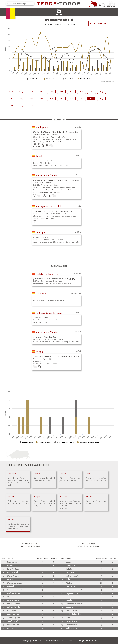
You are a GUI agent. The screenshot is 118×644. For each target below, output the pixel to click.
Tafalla (39, 156)
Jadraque (41, 233)
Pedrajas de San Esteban (49, 313)
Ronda (39, 352)
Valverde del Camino (47, 175)
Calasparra (42, 294)
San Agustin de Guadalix (49, 207)
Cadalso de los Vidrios (48, 274)
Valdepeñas (42, 128)
